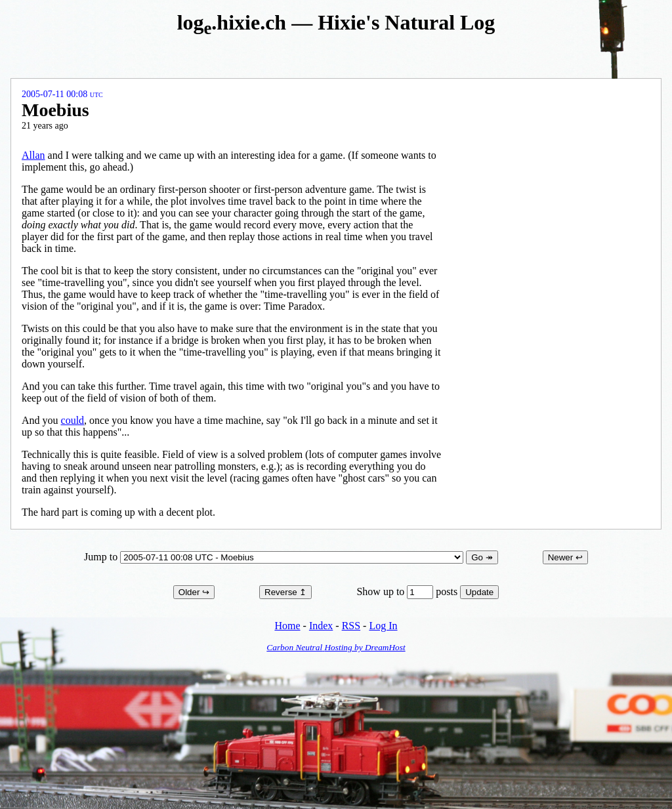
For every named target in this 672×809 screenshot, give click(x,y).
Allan (33, 155)
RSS (351, 626)
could (73, 420)
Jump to (275, 557)
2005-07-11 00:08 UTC (62, 94)
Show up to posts (408, 591)
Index (321, 626)
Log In (383, 626)
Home (287, 626)
